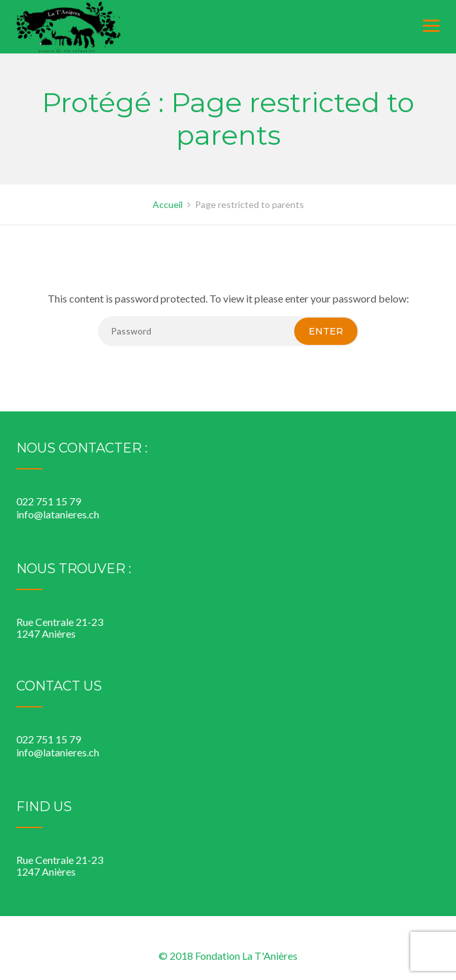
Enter (326, 331)
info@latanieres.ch (58, 514)
